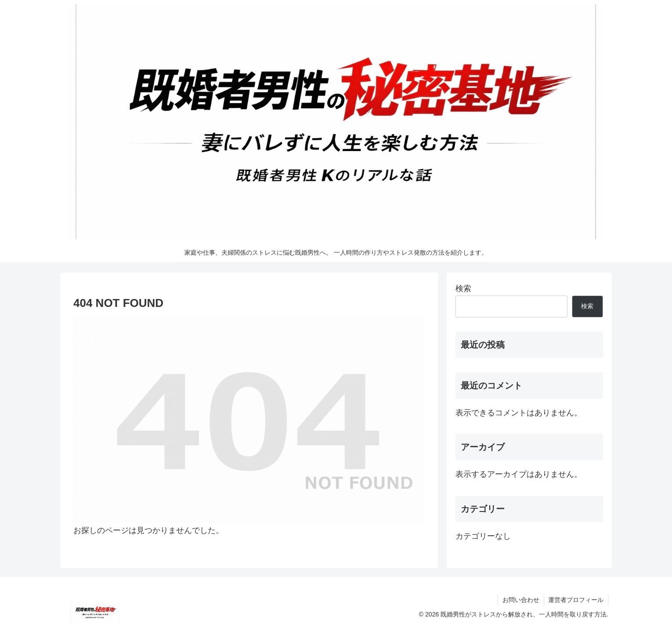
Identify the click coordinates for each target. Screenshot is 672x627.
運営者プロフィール (576, 600)
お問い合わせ (520, 600)
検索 (463, 288)
